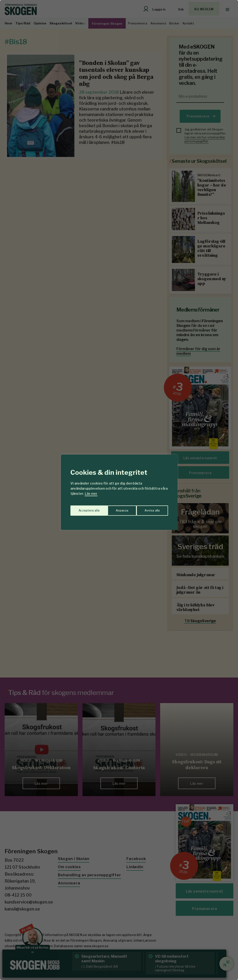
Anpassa (84, 508)
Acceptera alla (150, 508)
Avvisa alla (114, 508)
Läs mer (91, 493)
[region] (119, 490)
